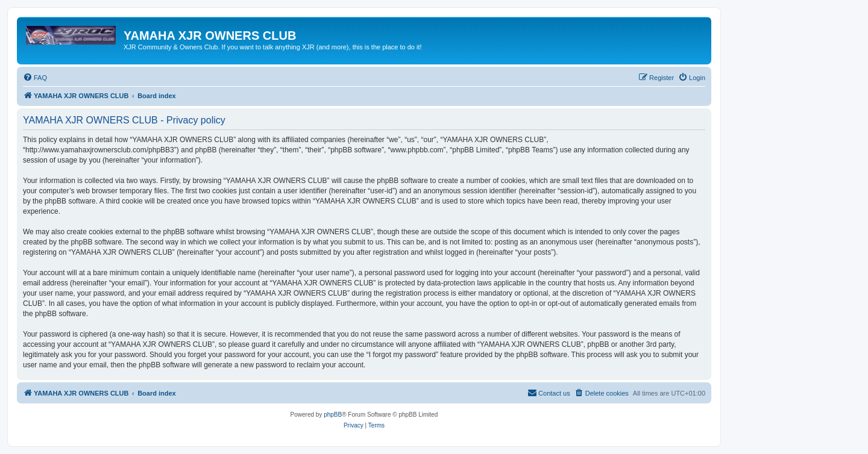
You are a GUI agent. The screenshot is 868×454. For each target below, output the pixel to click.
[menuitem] (35, 78)
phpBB (333, 415)
